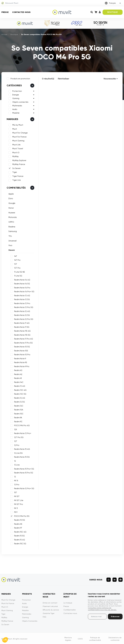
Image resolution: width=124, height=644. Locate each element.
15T (15, 492)
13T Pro (17, 268)
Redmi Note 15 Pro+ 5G (24, 469)
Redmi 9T (18, 528)
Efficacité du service (51, 609)
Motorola (12, 217)
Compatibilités (16, 187)
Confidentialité (70, 609)
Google (12, 203)
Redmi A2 (18, 374)
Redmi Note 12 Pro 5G (23, 319)
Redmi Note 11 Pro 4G (23, 338)
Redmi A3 (18, 370)
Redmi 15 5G (19, 535)
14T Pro (17, 260)
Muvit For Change (20, 133)
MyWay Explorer (19, 160)
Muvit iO (15, 152)
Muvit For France (19, 136)
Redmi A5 (18, 524)
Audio (14, 109)
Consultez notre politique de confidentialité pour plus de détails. (102, 608)
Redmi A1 (18, 378)
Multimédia (27, 613)
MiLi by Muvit (17, 125)
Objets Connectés (30, 620)
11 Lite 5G (18, 275)
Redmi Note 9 (20, 358)
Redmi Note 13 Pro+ (22, 433)
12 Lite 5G (18, 453)
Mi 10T (16, 496)
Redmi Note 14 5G (22, 283)
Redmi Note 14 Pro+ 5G (24, 291)
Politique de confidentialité (95, 638)
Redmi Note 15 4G (22, 449)
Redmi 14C (18, 382)
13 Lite (17, 465)
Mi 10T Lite (18, 500)
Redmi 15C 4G (20, 532)
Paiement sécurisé (50, 605)
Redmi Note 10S (21, 350)
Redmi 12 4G (19, 398)
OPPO (11, 222)
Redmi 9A (18, 417)
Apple (11, 193)
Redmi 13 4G (19, 386)
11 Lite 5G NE (19, 272)
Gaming (15, 98)
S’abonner (115, 615)
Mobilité (15, 113)
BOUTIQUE (113, 12)
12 (15, 461)
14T (15, 256)
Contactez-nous (21, 12)
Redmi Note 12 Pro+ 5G (24, 488)
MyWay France (18, 164)
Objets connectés (20, 102)
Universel (12, 240)
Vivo (10, 245)
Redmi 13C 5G (20, 394)
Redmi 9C (18, 421)
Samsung (12, 231)
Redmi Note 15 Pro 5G (23, 472)
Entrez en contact (50, 602)
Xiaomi (11, 250)
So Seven (16, 168)
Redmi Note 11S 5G (22, 335)
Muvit (14, 129)
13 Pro (16, 484)
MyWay (15, 156)
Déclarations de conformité (115, 638)
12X (15, 429)
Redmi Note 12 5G (22, 315)
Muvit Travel (17, 148)
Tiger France (17, 176)
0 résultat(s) (48, 79)
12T (15, 441)
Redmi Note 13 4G (22, 295)
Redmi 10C (18, 413)
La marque (68, 602)
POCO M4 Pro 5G (21, 516)
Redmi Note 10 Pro (22, 354)
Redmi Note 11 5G (21, 327)
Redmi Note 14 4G (22, 279)
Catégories (14, 85)
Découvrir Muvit (10, 3)
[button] (5, 640)
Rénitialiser (64, 79)
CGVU (80, 638)
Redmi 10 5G (19, 520)
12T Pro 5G (18, 437)
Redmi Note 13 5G (22, 299)
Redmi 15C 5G (20, 543)
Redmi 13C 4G (20, 390)
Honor (11, 208)
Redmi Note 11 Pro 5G (23, 342)
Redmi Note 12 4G (22, 311)
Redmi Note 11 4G (21, 323)
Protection (17, 91)
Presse (5, 12)
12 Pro (16, 445)
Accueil (4, 34)
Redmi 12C (18, 405)
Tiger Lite (16, 180)
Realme (12, 226)
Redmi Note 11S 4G (22, 331)
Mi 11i (16, 480)
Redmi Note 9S (20, 362)
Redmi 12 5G (19, 402)
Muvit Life (16, 144)
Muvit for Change (8, 599)
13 (15, 476)
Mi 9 (15, 512)
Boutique (14, 34)
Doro (10, 198)
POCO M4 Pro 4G (22, 425)
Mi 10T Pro (18, 504)
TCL (10, 236)
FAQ (44, 616)
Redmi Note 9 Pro (21, 366)
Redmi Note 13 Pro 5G (23, 307)
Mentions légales (68, 638)
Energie (15, 95)
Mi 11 (16, 508)
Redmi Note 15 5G (22, 457)
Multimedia (17, 105)
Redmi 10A (18, 409)
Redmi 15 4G (19, 539)
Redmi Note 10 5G (22, 346)
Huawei (11, 212)
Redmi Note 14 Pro (22, 287)
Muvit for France (8, 602)
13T (15, 264)
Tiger (14, 172)
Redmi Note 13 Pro (22, 303)
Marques (12, 119)
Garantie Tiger (49, 612)
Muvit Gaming (18, 140)
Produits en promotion (20, 78)
